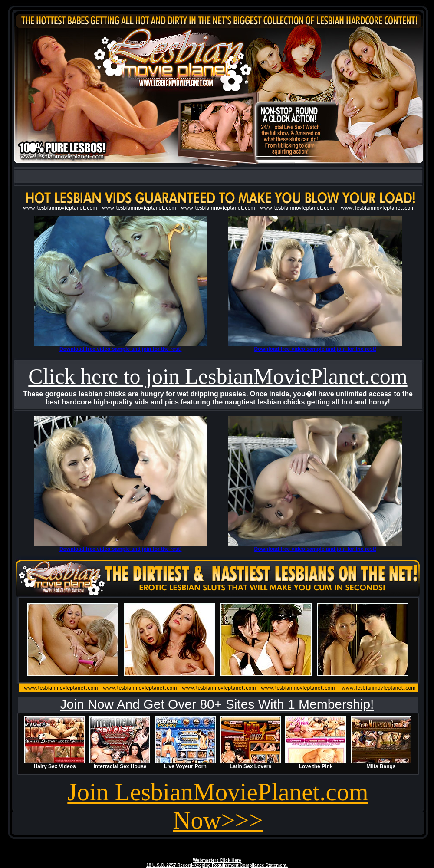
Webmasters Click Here (217, 860)
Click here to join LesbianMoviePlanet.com (218, 376)
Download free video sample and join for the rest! (120, 349)
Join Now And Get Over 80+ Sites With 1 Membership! (217, 704)
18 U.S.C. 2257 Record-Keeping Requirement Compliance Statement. (217, 865)
